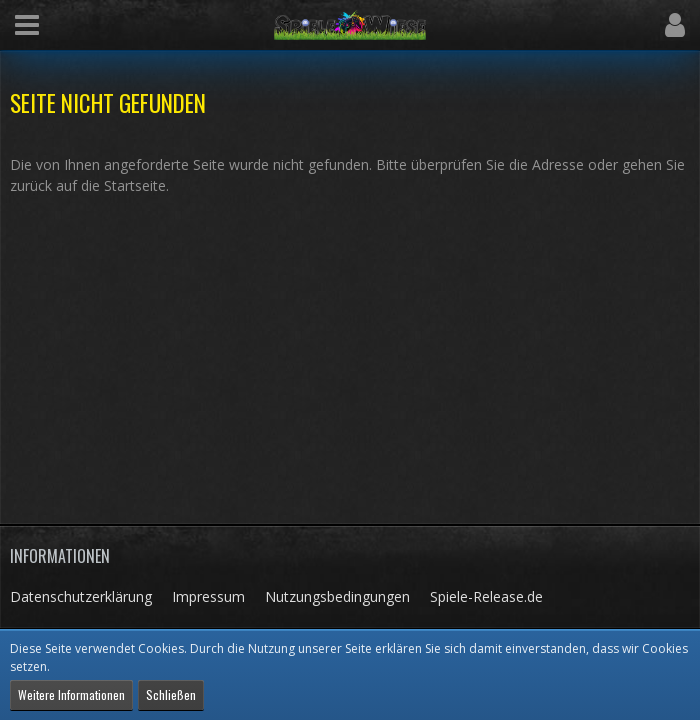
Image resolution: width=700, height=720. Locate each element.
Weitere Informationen (71, 694)
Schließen (171, 694)
